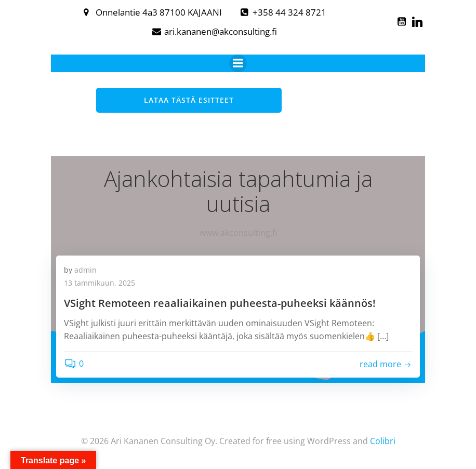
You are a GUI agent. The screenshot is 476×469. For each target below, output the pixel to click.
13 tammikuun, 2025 (100, 283)
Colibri (383, 441)
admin (85, 270)
